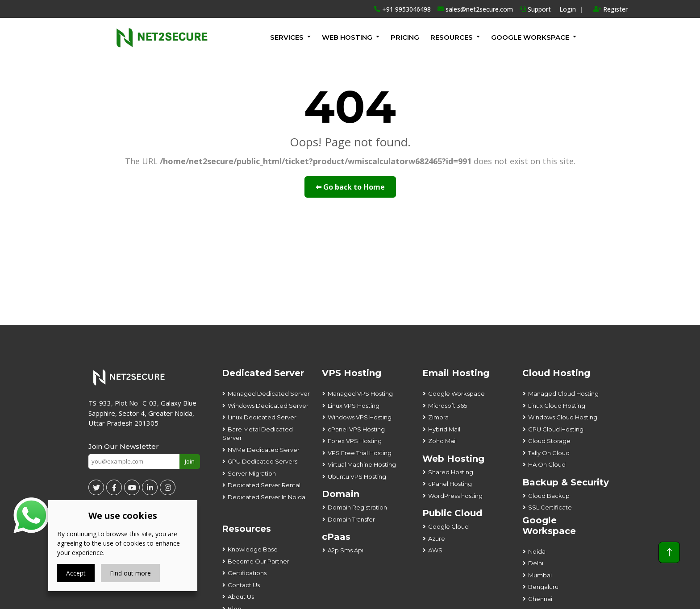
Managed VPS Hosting (360, 394)
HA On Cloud (547, 464)
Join (190, 461)
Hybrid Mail (444, 429)
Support (535, 9)
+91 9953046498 (402, 9)
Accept (76, 573)
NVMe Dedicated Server (264, 450)
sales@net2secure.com (475, 9)
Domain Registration (357, 507)
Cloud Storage (549, 441)
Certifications (247, 573)
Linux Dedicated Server (262, 417)
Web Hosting (347, 37)
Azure (437, 539)
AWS (435, 550)
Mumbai (540, 575)
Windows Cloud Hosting (563, 417)
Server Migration (252, 473)
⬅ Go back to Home (350, 187)
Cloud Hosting (556, 373)
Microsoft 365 (448, 406)
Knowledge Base (253, 549)
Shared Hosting (451, 472)
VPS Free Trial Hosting (360, 453)
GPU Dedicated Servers (262, 461)
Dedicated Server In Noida (267, 497)
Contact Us (244, 585)
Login (568, 9)
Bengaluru (543, 587)
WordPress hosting (455, 496)
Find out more (130, 573)
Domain (341, 494)
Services (287, 37)
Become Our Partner (258, 561)
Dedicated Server (263, 373)
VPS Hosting (352, 373)
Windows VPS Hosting (360, 417)
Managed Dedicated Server (269, 394)
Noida (537, 551)
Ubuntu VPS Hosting (357, 476)
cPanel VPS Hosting (356, 429)
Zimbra (438, 417)
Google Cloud (448, 526)
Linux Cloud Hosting (557, 406)
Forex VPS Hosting (355, 441)
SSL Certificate (550, 507)
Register (610, 9)
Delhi (536, 563)
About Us (241, 597)
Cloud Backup (549, 496)
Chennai (540, 599)
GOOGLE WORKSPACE (530, 37)
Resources (452, 37)
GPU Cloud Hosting (556, 429)
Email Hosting (456, 373)
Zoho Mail (442, 441)
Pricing (405, 37)
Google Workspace (456, 394)
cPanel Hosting (450, 484)
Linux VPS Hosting (354, 406)
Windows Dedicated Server (268, 406)
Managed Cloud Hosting (563, 394)
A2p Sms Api (346, 550)
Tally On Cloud (549, 453)
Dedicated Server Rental (264, 485)
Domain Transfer (351, 519)
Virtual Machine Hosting (362, 464)
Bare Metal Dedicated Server (258, 434)
